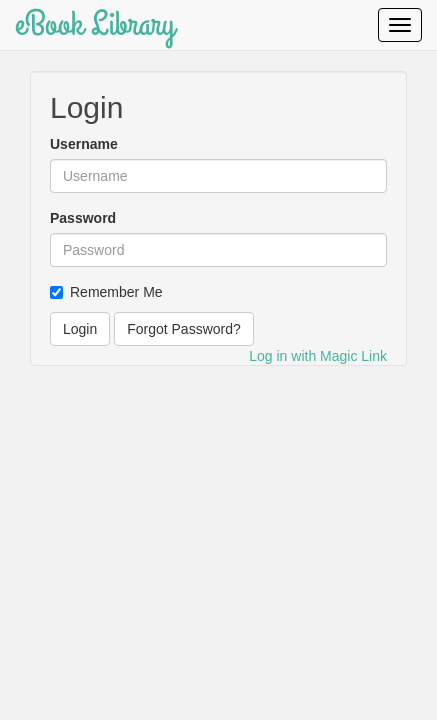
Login (80, 329)
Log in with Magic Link (318, 356)
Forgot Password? (184, 329)
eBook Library (95, 24)
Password (83, 218)
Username (84, 144)
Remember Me (106, 292)
